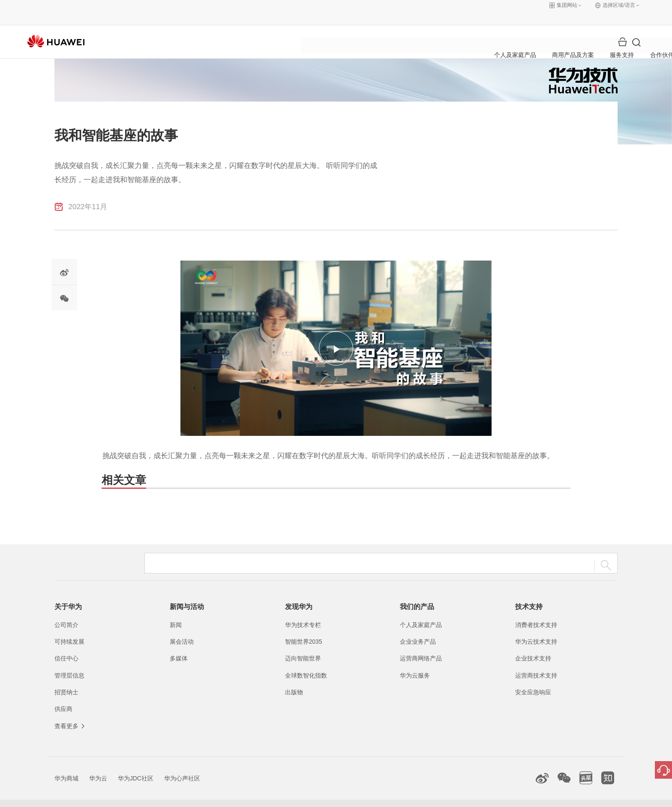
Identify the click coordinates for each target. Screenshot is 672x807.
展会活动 (182, 627)
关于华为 (452, 28)
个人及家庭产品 (230, 28)
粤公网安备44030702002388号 (350, 796)
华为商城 (66, 764)
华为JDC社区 (136, 764)
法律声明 (453, 796)
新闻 (176, 611)
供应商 (63, 695)
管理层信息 (69, 661)
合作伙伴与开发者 (397, 28)
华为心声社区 (182, 764)
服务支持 (342, 28)
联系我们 (419, 796)
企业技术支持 (533, 645)
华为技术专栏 (303, 611)
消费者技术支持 (536, 611)
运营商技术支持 (536, 661)
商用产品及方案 (291, 28)
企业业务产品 (418, 627)
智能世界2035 (304, 627)
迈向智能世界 (303, 645)
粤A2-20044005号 (282, 796)
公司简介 (66, 611)
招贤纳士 (66, 678)
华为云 (98, 764)
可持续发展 (69, 627)
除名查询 (522, 796)
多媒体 (179, 645)
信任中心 (66, 645)
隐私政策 (487, 796)
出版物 (294, 678)
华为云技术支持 (536, 627)
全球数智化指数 (306, 661)
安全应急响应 (533, 678)
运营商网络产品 (421, 645)
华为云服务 (415, 661)
